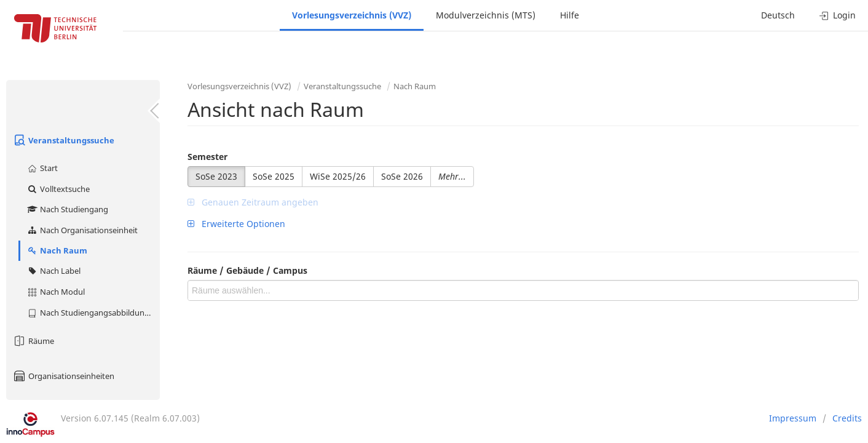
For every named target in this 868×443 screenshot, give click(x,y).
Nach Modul (56, 292)
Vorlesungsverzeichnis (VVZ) (352, 15)
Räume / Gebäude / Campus (247, 270)
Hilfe (570, 15)
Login (838, 15)
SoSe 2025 (274, 176)
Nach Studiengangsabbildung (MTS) (93, 313)
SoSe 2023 (216, 176)
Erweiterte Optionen (236, 224)
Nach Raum (57, 250)
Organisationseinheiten (63, 376)
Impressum (793, 418)
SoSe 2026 (402, 176)
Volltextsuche (58, 189)
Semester (207, 157)
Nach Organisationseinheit (82, 230)
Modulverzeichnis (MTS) (486, 15)
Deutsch (778, 15)
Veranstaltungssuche (63, 140)
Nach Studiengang (67, 209)
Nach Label (53, 271)
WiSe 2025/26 (338, 176)
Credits (847, 418)
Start (42, 168)
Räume (33, 341)
